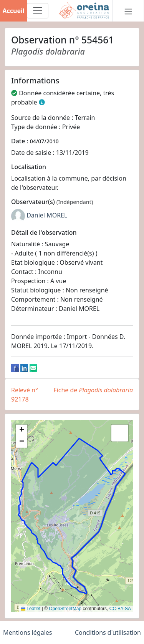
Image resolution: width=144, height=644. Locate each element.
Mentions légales (28, 632)
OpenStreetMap (65, 609)
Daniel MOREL (47, 215)
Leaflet (31, 609)
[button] (22, 430)
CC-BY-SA (120, 609)
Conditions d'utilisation (108, 632)
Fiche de (93, 390)
